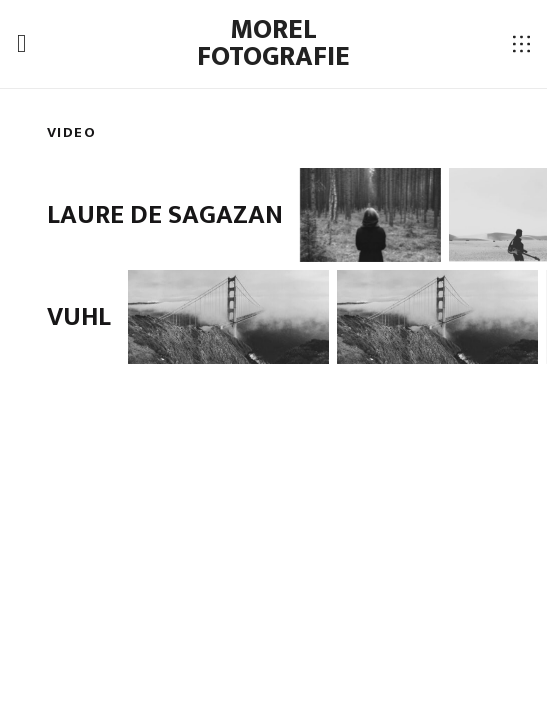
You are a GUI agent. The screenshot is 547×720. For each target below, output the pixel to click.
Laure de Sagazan (165, 215)
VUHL (79, 317)
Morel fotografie (273, 43)
